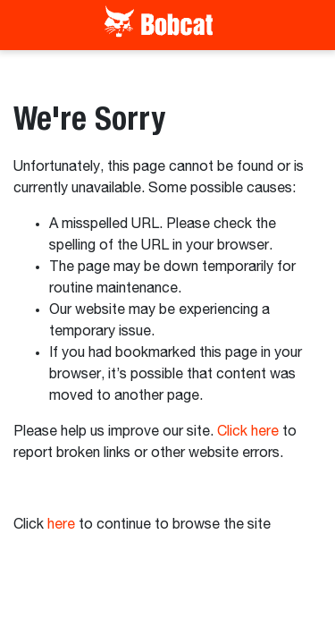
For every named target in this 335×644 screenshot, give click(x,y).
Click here (248, 432)
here (61, 525)
